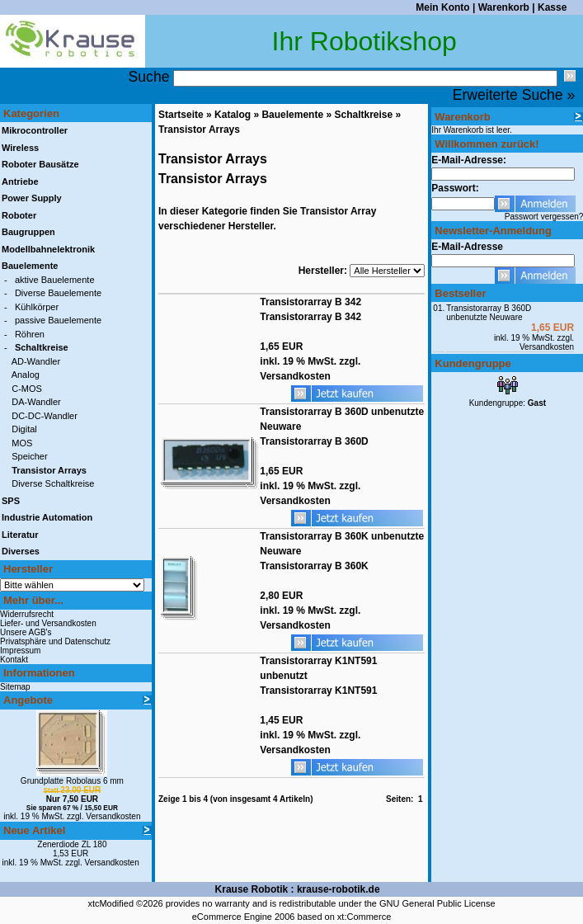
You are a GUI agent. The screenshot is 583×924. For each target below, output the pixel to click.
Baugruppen (28, 232)
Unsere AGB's (26, 632)
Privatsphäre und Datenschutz (55, 641)
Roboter (19, 215)
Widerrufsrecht (27, 614)
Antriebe (20, 181)
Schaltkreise (363, 115)
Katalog (233, 115)
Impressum (20, 651)
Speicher (29, 456)
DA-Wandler (36, 402)
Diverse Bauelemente (58, 293)
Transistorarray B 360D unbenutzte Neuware (489, 313)
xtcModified (110, 903)
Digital (24, 429)
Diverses (21, 551)
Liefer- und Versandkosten (48, 623)
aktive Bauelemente (55, 280)
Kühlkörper (37, 307)
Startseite (181, 115)
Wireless (20, 148)
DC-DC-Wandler (45, 416)
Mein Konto (442, 7)
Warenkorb (504, 7)
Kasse (552, 7)
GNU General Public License (437, 903)
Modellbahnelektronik (48, 249)
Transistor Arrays (199, 130)
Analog (26, 375)
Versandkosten (113, 816)
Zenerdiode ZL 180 (72, 844)
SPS (11, 501)
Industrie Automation (47, 517)
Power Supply (32, 198)
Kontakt (14, 660)
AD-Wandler (36, 361)
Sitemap (15, 687)
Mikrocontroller (35, 130)
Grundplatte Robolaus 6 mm (72, 781)
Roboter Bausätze (40, 164)
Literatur (20, 535)
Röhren (30, 334)
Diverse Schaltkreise (53, 483)
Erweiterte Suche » (514, 95)
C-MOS (27, 389)
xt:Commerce (364, 917)
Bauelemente (292, 115)
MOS (22, 443)
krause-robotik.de (339, 889)
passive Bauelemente (58, 320)
